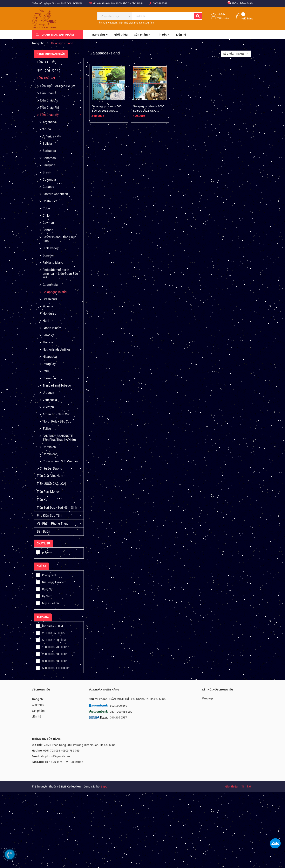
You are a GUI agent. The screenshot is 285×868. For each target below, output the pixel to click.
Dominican (50, 454)
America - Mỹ (52, 136)
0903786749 (160, 3)
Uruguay (48, 393)
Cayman (48, 223)
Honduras (49, 314)
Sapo (104, 786)
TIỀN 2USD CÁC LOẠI (52, 484)
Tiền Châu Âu (49, 100)
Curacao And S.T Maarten (60, 461)
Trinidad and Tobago (57, 385)
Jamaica (49, 335)
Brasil (47, 172)
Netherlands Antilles (57, 350)
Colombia (49, 180)
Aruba (47, 129)
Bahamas (49, 158)
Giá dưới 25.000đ (49, 626)
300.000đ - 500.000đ (52, 661)
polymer (44, 552)
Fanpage (208, 698)
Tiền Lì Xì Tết (46, 62)
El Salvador (50, 248)
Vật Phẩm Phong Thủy (52, 524)
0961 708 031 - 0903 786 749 (61, 750)
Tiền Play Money (48, 492)
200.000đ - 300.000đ (52, 654)
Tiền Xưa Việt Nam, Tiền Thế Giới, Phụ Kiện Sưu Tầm (126, 23)
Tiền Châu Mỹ (49, 115)
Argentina (49, 122)
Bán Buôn (44, 532)
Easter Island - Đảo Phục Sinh (60, 239)
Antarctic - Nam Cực (57, 414)
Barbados (49, 151)
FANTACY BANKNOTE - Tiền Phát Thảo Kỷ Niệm (59, 438)
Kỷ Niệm (44, 596)
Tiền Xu (42, 500)
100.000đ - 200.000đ (52, 647)
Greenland (50, 299)
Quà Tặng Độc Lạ (49, 70)
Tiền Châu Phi (49, 108)
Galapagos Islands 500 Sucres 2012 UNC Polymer (107, 110)
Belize (47, 429)
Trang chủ (38, 699)
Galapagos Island (55, 292)
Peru (46, 371)
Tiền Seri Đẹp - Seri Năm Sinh (57, 508)
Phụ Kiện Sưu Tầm (50, 516)
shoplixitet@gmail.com (55, 756)
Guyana (48, 306)
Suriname (49, 378)
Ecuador (48, 255)
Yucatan (48, 407)
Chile (46, 216)
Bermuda (49, 165)
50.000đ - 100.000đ (51, 640)
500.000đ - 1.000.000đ (53, 668)
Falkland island (53, 263)
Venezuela (50, 400)
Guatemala (50, 285)
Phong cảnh (46, 575)
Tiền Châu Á (48, 93)
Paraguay (49, 364)
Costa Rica (50, 201)
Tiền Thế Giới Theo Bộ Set (58, 86)
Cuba (46, 208)
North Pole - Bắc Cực (57, 421)
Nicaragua (50, 357)
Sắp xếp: (229, 54)
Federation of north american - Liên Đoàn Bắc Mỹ (60, 274)
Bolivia (47, 144)
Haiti (46, 321)
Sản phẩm (38, 711)
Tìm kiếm (247, 786)
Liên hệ (37, 716)
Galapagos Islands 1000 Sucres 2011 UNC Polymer (149, 110)
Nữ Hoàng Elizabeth (51, 582)
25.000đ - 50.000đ (50, 633)
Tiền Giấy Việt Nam (50, 476)
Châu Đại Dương (51, 469)
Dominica (49, 447)
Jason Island (52, 328)
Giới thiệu (38, 705)
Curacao (48, 187)
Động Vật (45, 589)
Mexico (48, 342)
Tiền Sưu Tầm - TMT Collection (64, 762)
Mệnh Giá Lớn (47, 603)
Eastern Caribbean (55, 194)
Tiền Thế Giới (46, 78)
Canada (48, 230)
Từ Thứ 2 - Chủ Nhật (131, 3)
